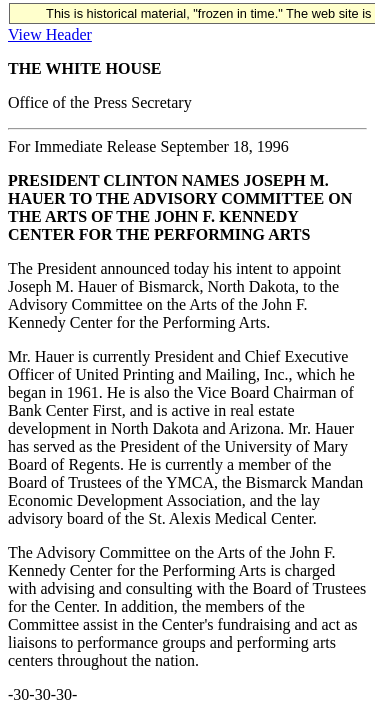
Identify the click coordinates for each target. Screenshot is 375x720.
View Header (50, 34)
